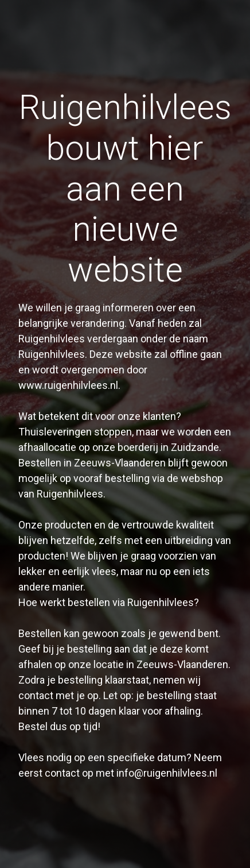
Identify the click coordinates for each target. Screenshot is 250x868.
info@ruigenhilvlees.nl (167, 773)
